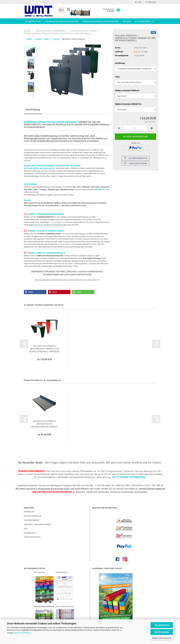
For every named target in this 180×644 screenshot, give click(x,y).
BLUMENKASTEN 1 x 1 (145, 21)
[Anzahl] (135, 128)
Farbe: (117, 77)
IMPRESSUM (29, 512)
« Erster (28, 39)
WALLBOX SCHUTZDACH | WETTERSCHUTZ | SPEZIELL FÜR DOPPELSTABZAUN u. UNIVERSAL (44, 349)
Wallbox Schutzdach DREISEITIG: (128, 104)
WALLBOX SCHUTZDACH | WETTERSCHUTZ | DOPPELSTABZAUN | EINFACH (44, 424)
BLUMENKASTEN (33, 21)
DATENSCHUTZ (30, 533)
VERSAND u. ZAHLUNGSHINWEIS (37, 524)
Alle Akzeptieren (162, 625)
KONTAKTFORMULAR (33, 516)
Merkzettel (151, 2)
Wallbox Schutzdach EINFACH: (127, 90)
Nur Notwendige (162, 632)
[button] (32, 96)
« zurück (38, 39)
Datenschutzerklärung (22, 633)
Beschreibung (33, 110)
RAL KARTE (99, 190)
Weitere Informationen (162, 638)
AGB (26, 529)
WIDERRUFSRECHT (32, 520)
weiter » (47, 39)
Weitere (127, 21)
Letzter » (57, 39)
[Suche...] (61, 10)
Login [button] (138, 2)
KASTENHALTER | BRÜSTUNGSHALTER (62, 21)
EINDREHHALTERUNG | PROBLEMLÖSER (101, 21)
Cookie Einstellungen (32, 537)
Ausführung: (120, 63)
